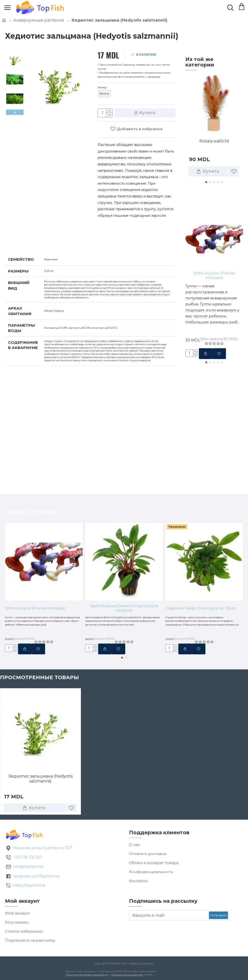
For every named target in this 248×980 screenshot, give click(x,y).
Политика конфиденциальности (86, 976)
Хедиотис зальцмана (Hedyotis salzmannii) (41, 780)
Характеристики (31, 244)
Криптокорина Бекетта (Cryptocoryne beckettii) (124, 584)
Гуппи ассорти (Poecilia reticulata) (214, 275)
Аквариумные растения (39, 20)
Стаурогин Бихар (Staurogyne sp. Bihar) (201, 584)
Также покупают (212, 199)
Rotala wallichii (214, 141)
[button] (15, 112)
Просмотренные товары (39, 678)
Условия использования (126, 976)
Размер (105, 89)
